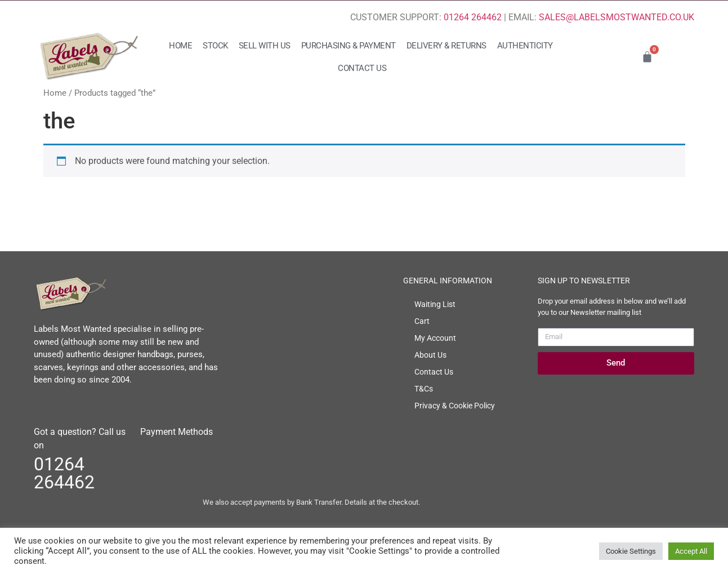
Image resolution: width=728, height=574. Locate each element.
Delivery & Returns (446, 46)
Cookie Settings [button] (631, 551)
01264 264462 (473, 17)
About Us (430, 355)
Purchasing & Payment (349, 46)
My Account (435, 338)
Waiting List (435, 304)
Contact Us (362, 68)
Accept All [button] (691, 551)
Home (180, 46)
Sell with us (265, 46)
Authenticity (525, 46)
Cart (422, 321)
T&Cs (424, 389)
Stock (215, 46)
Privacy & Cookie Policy (455, 406)
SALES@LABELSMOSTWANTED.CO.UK (617, 17)
